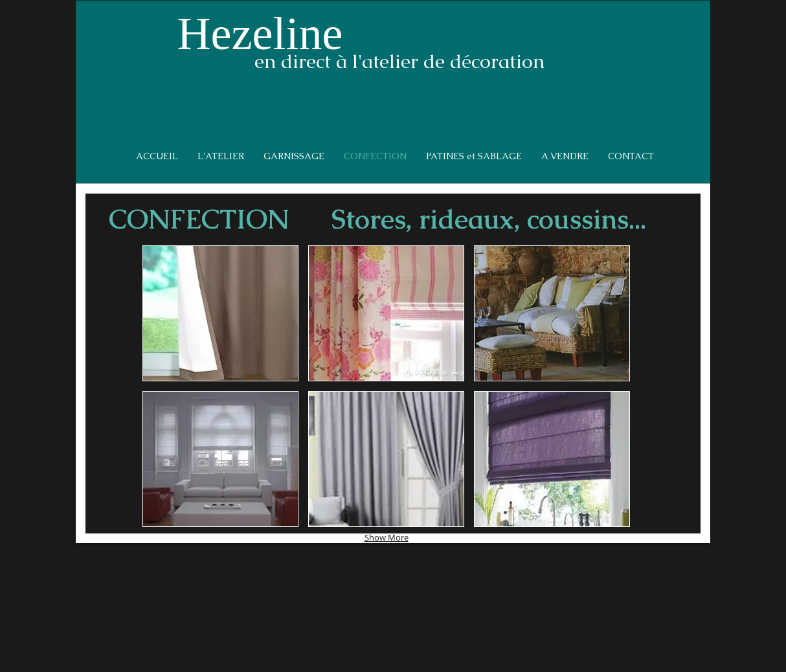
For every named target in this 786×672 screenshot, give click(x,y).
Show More (387, 537)
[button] (220, 313)
